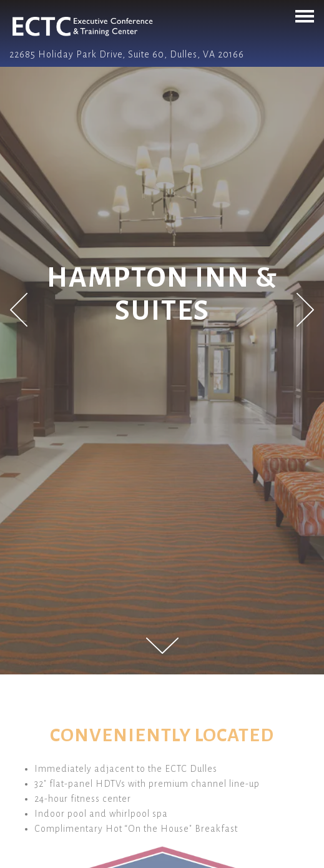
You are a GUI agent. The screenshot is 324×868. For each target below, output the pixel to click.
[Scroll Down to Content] (162, 646)
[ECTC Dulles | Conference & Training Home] (70, 26)
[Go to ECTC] (162, 54)
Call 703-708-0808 (162, 830)
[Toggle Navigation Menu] (305, 16)
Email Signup (162, 856)
